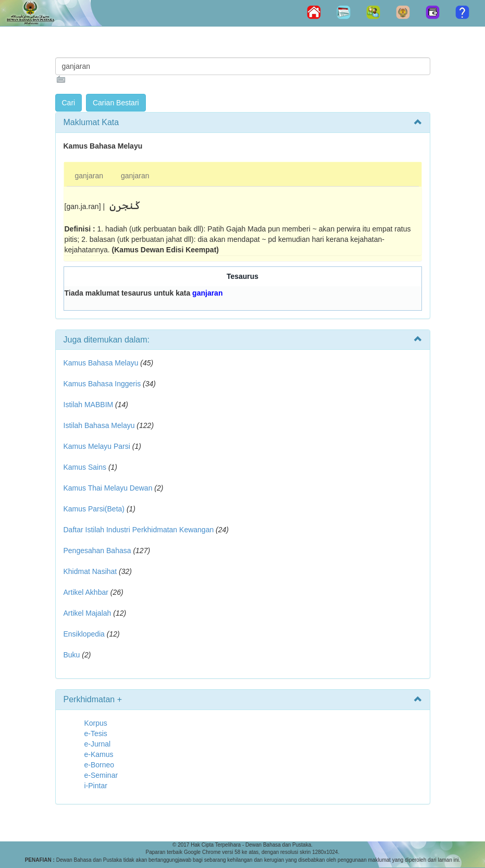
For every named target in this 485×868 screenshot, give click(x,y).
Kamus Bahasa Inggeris (102, 384)
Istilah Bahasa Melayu (99, 425)
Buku (72, 655)
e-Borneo (100, 765)
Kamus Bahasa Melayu (102, 363)
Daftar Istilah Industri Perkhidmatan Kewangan (139, 530)
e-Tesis (96, 733)
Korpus (96, 723)
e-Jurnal (98, 744)
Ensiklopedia (84, 634)
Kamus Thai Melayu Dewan (108, 488)
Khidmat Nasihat (90, 571)
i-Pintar (96, 786)
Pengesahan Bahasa (97, 551)
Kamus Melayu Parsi (97, 446)
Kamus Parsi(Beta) (94, 509)
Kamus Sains (85, 467)
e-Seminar (101, 775)
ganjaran (89, 176)
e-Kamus (99, 754)
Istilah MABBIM (89, 405)
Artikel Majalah (88, 613)
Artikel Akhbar (86, 592)
